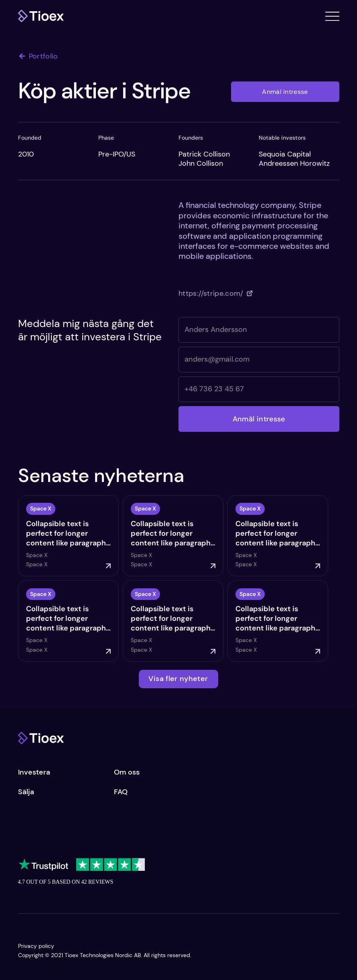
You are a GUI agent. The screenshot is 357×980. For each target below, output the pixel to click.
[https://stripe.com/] (216, 293)
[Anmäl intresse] (285, 92)
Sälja (26, 792)
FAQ (121, 792)
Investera (34, 772)
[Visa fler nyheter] (178, 679)
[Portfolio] (42, 56)
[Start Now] (70, 536)
